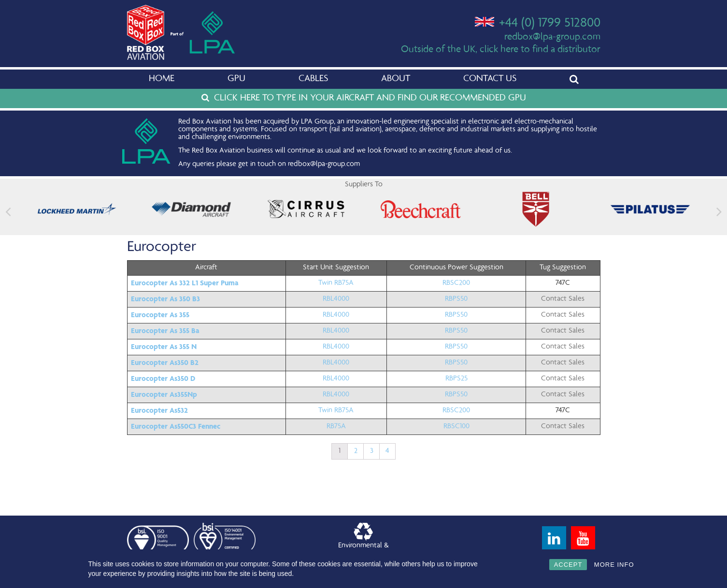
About (396, 79)
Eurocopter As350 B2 (165, 363)
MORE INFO (614, 565)
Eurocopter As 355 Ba (165, 331)
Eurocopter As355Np (164, 394)
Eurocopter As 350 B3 (165, 299)
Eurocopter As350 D (163, 378)
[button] (719, 212)
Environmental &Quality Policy (363, 540)
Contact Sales (563, 299)
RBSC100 (456, 427)
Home (162, 79)
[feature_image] (77, 210)
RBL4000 (336, 299)
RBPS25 (456, 379)
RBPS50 (456, 299)
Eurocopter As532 (159, 410)
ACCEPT (568, 565)
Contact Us (490, 79)
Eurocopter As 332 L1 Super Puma (185, 283)
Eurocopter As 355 (160, 315)
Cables (313, 79)
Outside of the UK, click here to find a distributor (501, 50)
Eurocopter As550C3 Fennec (176, 426)
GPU (236, 79)
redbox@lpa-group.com (552, 37)
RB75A (336, 427)
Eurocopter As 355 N (164, 347)
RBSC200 (456, 283)
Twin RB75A (336, 283)
